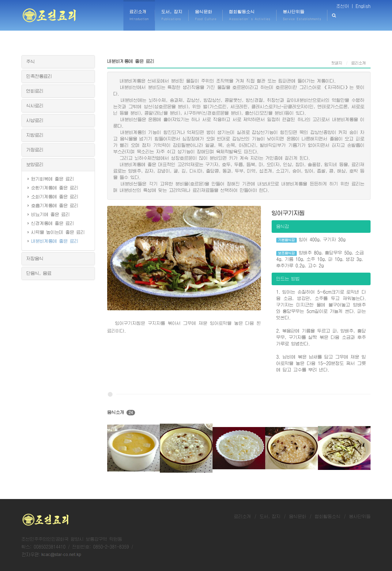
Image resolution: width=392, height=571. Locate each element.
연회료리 (35, 91)
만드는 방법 (288, 279)
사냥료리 (35, 120)
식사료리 (35, 106)
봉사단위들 (360, 516)
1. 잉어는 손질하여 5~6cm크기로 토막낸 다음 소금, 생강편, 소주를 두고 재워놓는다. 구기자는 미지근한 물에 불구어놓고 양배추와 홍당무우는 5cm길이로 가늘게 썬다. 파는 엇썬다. (321, 305)
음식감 (283, 226)
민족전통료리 (39, 76)
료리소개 (243, 516)
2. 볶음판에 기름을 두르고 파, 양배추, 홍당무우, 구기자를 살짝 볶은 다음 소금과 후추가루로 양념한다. (321, 337)
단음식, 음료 (39, 273)
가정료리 (35, 150)
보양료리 (35, 164)
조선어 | (345, 6)
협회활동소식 (328, 516)
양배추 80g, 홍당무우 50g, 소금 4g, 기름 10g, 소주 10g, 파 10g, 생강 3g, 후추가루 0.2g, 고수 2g (320, 259)
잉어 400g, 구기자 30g (311, 240)
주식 (31, 62)
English (363, 6)
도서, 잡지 (270, 516)
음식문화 (298, 516)
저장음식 (35, 259)
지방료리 (35, 135)
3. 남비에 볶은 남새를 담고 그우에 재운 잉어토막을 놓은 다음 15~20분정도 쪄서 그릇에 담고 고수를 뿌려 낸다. (321, 363)
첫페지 (337, 63)
